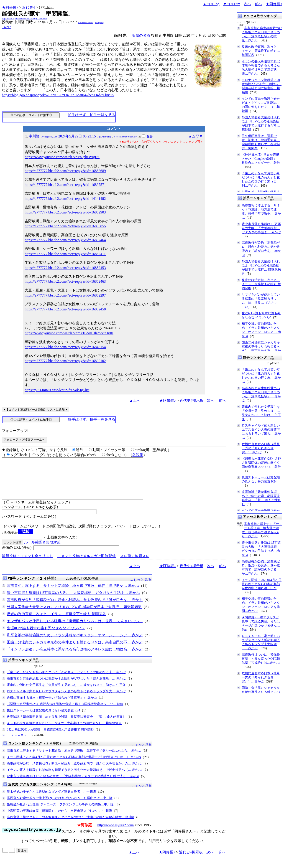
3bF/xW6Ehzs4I (85, 22)
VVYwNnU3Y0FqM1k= (125, 137)
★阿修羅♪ (10, 7)
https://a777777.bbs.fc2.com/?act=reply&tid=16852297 (65, 295)
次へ (248, 4)
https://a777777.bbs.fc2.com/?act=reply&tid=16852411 (65, 254)
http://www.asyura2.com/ (116, 833)
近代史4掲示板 (192, 400)
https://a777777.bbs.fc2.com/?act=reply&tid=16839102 (65, 361)
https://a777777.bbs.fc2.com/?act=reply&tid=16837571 (65, 185)
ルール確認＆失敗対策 (42, 550)
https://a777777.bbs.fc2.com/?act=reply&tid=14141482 (65, 199)
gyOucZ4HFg (105, 137)
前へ (258, 4)
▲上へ (135, 400)
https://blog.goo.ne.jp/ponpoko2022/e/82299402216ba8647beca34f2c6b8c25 (58, 95)
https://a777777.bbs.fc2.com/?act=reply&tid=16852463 (65, 281)
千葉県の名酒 (139, 35)
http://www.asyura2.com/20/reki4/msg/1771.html (24, 19)
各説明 (138, 455)
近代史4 (28, 7)
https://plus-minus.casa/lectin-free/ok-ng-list (57, 390)
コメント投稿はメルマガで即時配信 (87, 564)
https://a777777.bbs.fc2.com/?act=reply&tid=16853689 (65, 171)
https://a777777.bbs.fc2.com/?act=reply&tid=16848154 (65, 347)
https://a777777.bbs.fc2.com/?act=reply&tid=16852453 (65, 268)
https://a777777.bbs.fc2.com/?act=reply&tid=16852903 (65, 212)
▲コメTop (211, 4)
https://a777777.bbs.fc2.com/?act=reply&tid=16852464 (65, 240)
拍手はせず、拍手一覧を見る (92, 115)
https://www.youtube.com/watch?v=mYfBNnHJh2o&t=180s (69, 333)
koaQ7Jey (100, 22)
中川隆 (43, 136)
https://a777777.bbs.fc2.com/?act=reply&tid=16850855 (65, 226)
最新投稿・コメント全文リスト (27, 564)
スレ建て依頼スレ (135, 564)
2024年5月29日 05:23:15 (77, 136)
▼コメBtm (232, 4)
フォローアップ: (15, 431)
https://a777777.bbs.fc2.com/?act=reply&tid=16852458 (65, 309)
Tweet (6, 27)
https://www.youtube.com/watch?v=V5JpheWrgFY (62, 157)
